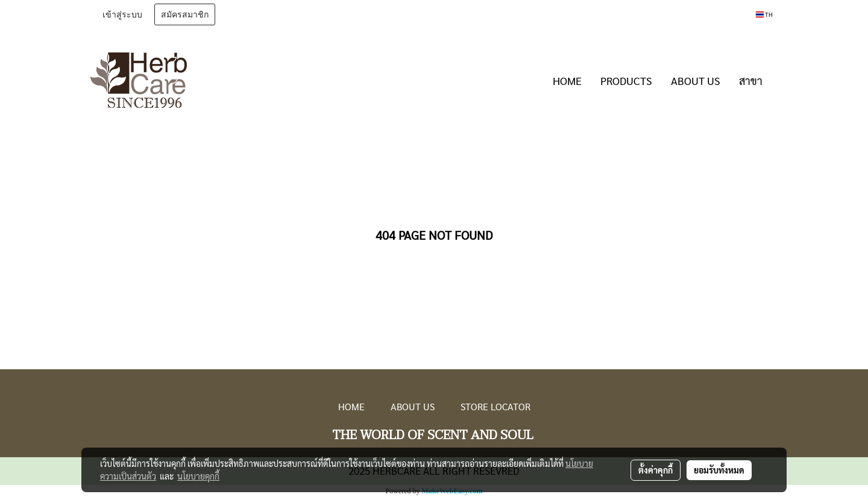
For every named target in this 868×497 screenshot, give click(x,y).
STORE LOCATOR (495, 406)
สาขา (751, 80)
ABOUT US (696, 80)
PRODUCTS (626, 80)
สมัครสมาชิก (185, 14)
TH (764, 14)
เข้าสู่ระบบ (122, 14)
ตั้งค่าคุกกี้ (656, 470)
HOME (567, 80)
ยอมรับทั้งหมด (719, 470)
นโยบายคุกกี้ (198, 476)
